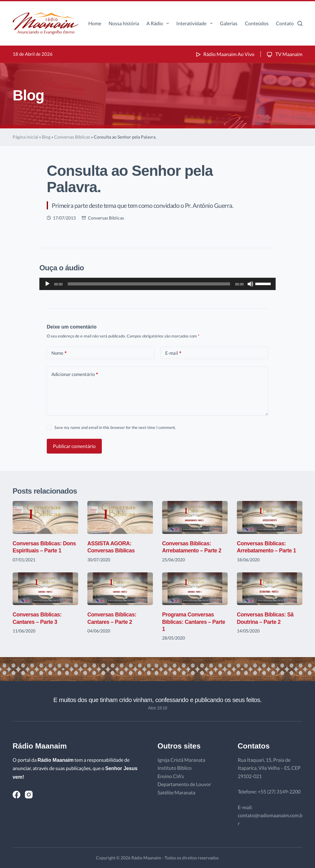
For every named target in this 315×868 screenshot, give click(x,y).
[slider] (149, 284)
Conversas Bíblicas (72, 137)
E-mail (173, 353)
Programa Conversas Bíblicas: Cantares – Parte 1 (194, 622)
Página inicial (25, 137)
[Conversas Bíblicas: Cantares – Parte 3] (45, 589)
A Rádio (159, 23)
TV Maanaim (284, 54)
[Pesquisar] (300, 23)
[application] (157, 284)
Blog (46, 137)
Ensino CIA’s (171, 776)
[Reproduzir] (47, 284)
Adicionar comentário (75, 374)
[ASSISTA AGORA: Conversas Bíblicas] (120, 517)
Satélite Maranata (176, 792)
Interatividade (195, 23)
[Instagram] (29, 795)
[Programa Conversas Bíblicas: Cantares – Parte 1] (195, 589)
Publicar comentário (74, 446)
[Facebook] (16, 795)
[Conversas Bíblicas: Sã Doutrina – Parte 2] (270, 589)
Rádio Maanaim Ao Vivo (225, 54)
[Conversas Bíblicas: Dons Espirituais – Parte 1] (45, 517)
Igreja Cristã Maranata (181, 760)
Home (95, 23)
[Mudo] (250, 284)
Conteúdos (257, 23)
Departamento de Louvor (184, 784)
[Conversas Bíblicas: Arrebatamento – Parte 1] (270, 517)
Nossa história (124, 23)
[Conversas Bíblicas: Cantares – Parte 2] (120, 589)
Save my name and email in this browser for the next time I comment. (115, 427)
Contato (285, 23)
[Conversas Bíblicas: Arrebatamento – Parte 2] (195, 517)
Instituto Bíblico (175, 768)
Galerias (229, 23)
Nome (59, 353)
